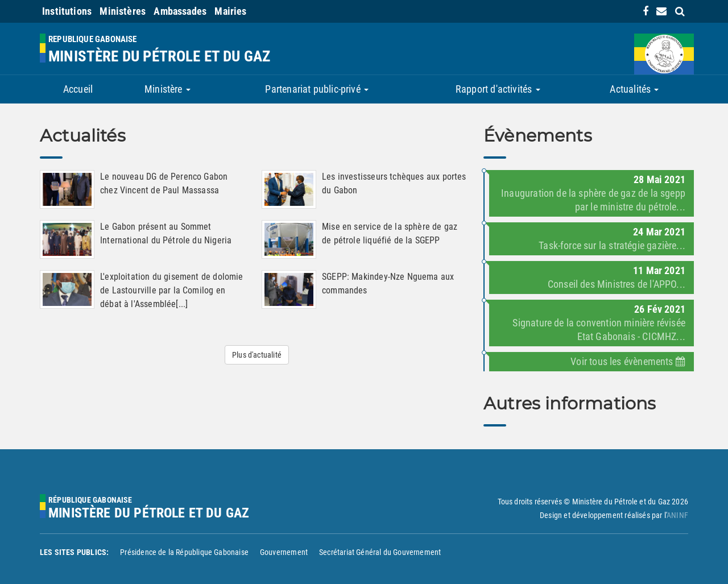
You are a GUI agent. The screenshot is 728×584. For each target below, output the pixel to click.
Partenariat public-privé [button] (317, 89)
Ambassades (180, 11)
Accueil (78, 89)
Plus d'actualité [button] (257, 355)
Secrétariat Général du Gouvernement (380, 552)
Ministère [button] (167, 89)
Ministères (123, 11)
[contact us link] (661, 11)
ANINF (677, 515)
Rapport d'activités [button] (498, 89)
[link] (646, 11)
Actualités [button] (634, 89)
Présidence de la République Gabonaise (184, 552)
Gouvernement (284, 552)
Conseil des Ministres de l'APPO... (617, 284)
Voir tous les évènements (628, 361)
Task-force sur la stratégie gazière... (612, 245)
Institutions (67, 11)
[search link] (680, 11)
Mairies (230, 11)
